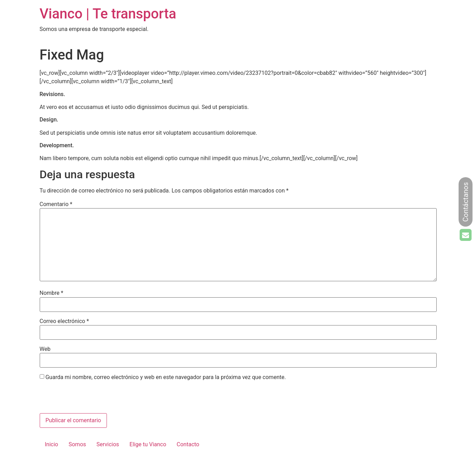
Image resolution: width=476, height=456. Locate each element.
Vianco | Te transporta (108, 14)
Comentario (56, 204)
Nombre (52, 293)
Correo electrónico (64, 321)
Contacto (188, 444)
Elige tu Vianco (148, 444)
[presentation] (87, 398)
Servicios (108, 444)
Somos (77, 444)
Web (45, 349)
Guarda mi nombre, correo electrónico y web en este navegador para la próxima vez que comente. (165, 377)
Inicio (52, 444)
